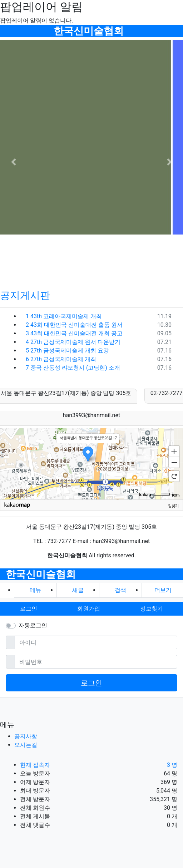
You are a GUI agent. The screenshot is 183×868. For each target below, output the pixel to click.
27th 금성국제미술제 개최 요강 (67, 351)
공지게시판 (25, 295)
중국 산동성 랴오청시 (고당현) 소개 (73, 368)
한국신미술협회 (89, 31)
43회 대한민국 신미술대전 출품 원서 (74, 325)
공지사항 (26, 736)
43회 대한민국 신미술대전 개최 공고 (74, 333)
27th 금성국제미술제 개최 (61, 359)
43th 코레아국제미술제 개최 (64, 316)
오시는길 (26, 745)
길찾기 (173, 505)
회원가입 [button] (89, 609)
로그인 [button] (29, 609)
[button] (14, 162)
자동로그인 (33, 625)
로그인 (91, 683)
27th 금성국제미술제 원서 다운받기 (73, 342)
